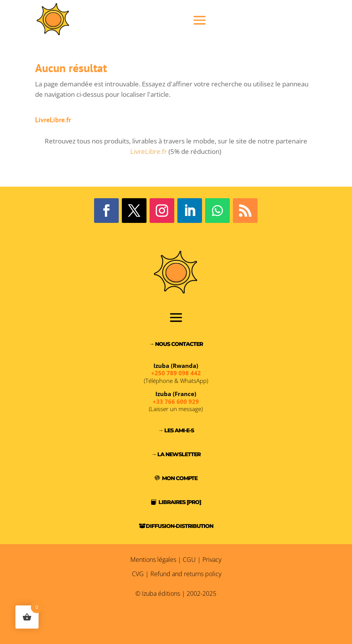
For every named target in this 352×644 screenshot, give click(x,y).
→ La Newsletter (176, 454)
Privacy (212, 560)
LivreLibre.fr (149, 151)
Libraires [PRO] (180, 502)
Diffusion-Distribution (179, 526)
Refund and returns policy (186, 574)
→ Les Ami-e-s (176, 430)
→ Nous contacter (176, 344)
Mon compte (180, 478)
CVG (138, 574)
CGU (189, 560)
